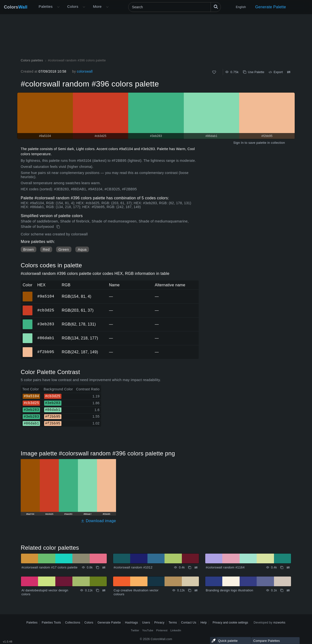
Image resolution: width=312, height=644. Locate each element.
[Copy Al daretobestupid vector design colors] (97, 590)
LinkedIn (176, 630)
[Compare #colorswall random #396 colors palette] (289, 72)
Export (276, 72)
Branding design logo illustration (229, 590)
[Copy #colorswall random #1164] (282, 567)
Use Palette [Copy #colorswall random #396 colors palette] (254, 72)
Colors (16, 7)
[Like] (214, 72)
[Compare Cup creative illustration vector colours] (196, 590)
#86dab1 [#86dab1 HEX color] (28, 335)
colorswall (85, 71)
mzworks (279, 623)
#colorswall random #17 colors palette (49, 567)
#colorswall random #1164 (225, 567)
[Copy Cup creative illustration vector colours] (190, 590)
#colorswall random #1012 (133, 567)
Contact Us (189, 623)
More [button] (97, 6)
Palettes (46, 6)
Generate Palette (271, 7)
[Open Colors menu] (84, 7)
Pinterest (162, 630)
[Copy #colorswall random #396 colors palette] (59, 227)
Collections (73, 623)
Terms (173, 623)
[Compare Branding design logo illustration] (288, 590)
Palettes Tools (51, 623)
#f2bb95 (46, 352)
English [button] (241, 7)
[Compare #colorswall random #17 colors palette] (104, 567)
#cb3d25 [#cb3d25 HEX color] (28, 307)
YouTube (148, 630)
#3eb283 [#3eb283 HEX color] (28, 321)
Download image (98, 521)
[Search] (175, 7)
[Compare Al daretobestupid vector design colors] (104, 590)
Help (204, 623)
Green (64, 249)
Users (146, 623)
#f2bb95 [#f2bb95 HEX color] (28, 349)
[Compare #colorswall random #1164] (288, 567)
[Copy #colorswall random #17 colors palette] (97, 567)
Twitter (135, 630)
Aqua (82, 249)
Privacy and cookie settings (230, 623)
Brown (29, 249)
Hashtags (132, 623)
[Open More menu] (58, 7)
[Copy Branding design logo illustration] (282, 590)
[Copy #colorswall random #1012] (190, 567)
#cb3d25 (46, 310)
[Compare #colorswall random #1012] (196, 567)
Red (46, 249)
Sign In (239, 143)
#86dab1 (46, 338)
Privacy (159, 623)
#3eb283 (46, 324)
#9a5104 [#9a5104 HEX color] (28, 293)
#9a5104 (46, 296)
